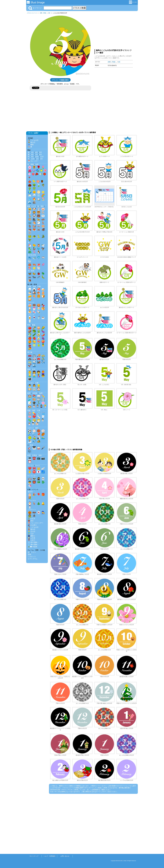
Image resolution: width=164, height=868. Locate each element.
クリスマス (32, 501)
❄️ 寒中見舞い (33, 542)
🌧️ (34, 195)
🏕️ (39, 441)
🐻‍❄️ (43, 216)
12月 (33, 159)
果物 (33, 325)
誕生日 (30, 492)
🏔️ (39, 199)
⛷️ (30, 441)
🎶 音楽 (30, 445)
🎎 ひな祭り (32, 525)
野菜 (29, 325)
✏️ (43, 396)
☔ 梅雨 (31, 145)
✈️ (43, 362)
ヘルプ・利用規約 (49, 856)
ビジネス (31, 383)
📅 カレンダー (33, 161)
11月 (42, 157)
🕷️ (34, 516)
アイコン (31, 466)
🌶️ (43, 335)
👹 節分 (31, 521)
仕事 (37, 383)
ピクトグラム (33, 559)
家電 (29, 455)
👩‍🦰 (43, 372)
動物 (29, 206)
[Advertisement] (114, 31)
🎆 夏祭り (32, 536)
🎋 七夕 (31, 534)
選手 (37, 428)
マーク (37, 466)
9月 (32, 157)
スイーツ (31, 302)
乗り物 (30, 352)
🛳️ (34, 365)
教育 (29, 393)
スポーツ (31, 428)
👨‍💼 (30, 386)
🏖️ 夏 (30, 147)
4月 (36, 152)
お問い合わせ (65, 856)
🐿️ (34, 226)
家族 (29, 369)
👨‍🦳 (34, 376)
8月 (41, 154)
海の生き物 (32, 255)
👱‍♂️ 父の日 (32, 532)
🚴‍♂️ (43, 359)
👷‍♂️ (39, 386)
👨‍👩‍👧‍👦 (30, 379)
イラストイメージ (32, 13)
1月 (37, 159)
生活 (34, 369)
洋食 (34, 287)
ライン (33, 552)
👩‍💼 (34, 386)
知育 (41, 393)
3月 (32, 152)
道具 (40, 455)
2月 (41, 159)
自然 (37, 164)
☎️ (34, 458)
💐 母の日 (32, 142)
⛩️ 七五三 (32, 540)
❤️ (34, 417)
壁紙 (29, 554)
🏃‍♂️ (39, 403)
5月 (49, 13)
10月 (37, 157)
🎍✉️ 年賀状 (33, 547)
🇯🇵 (39, 472)
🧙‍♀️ (43, 512)
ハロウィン (32, 510)
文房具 (35, 393)
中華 (39, 287)
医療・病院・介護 (34, 411)
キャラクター (32, 476)
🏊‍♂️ (43, 438)
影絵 (42, 206)
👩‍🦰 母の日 (32, 529)
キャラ (33, 206)
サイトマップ (34, 856)
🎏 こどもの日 (33, 140)
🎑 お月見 (32, 538)
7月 (36, 154)
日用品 (35, 455)
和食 (29, 287)
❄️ (39, 195)
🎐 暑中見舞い (33, 545)
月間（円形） (43, 13)
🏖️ (43, 199)
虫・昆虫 (31, 271)
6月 (32, 154)
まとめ (133, 2)
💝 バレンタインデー (36, 523)
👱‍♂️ (30, 376)
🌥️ (30, 195)
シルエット (32, 557)
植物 (32, 164)
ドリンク (31, 315)
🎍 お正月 (32, 519)
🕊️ (43, 245)
